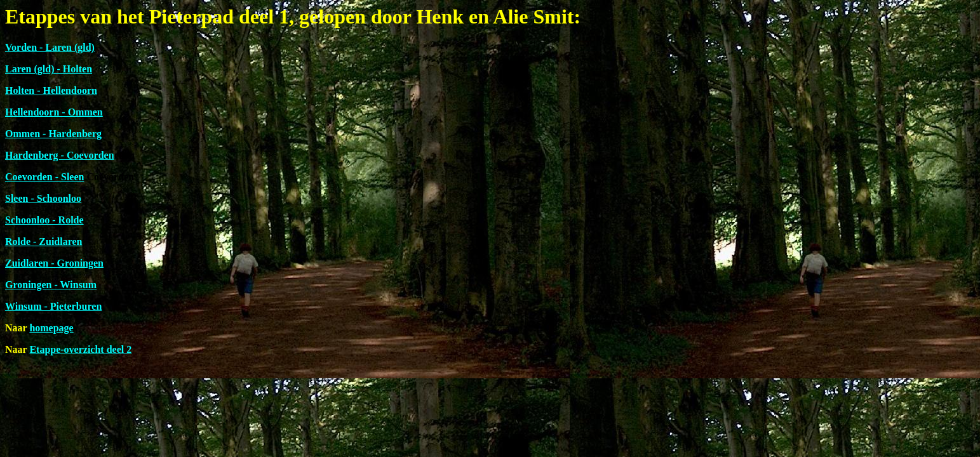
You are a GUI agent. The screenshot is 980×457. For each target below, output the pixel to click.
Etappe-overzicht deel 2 (80, 349)
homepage (51, 328)
